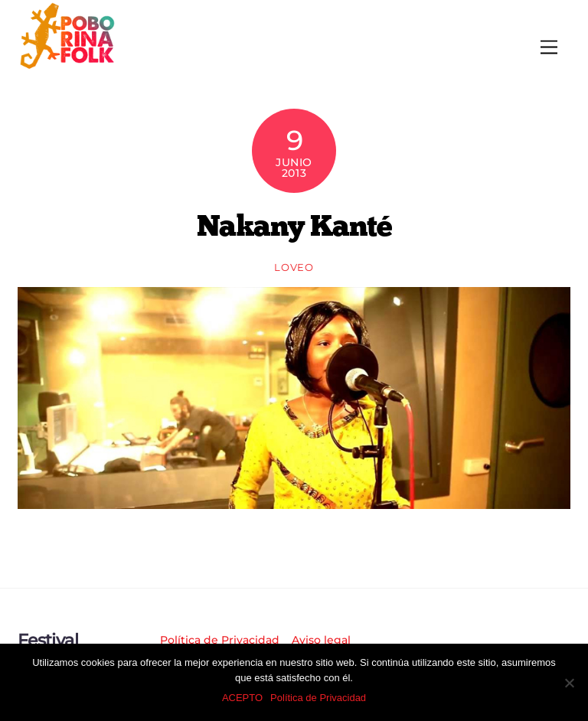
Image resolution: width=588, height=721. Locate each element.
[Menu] (549, 48)
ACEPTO (242, 698)
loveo (294, 267)
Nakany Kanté (294, 225)
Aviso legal (321, 640)
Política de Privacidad (220, 640)
